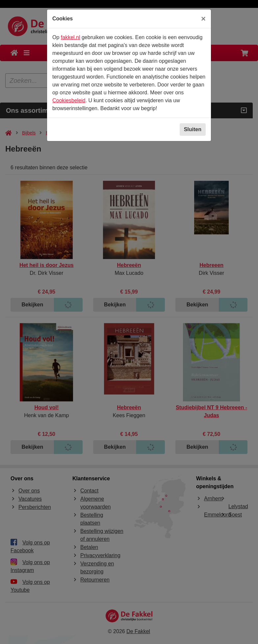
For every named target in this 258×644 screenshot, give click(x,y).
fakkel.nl (71, 37)
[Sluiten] (203, 19)
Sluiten (193, 129)
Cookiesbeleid (69, 100)
